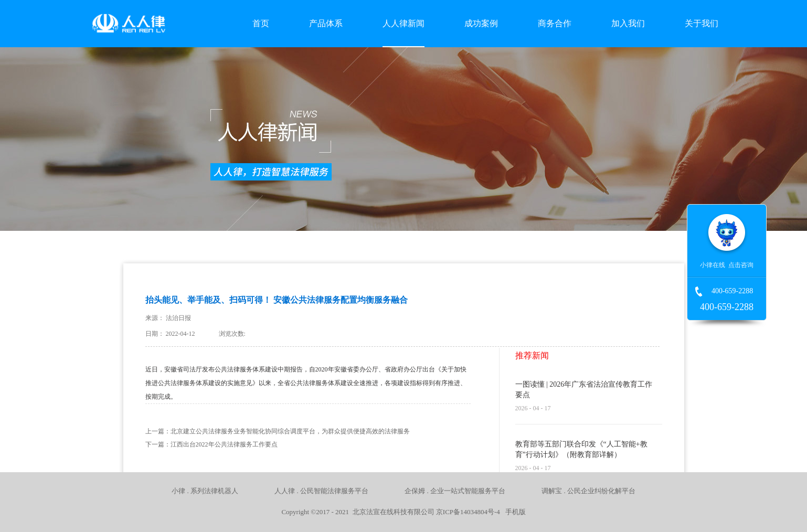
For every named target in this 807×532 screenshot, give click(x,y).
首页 (261, 23)
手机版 (514, 512)
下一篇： (211, 444)
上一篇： (278, 431)
